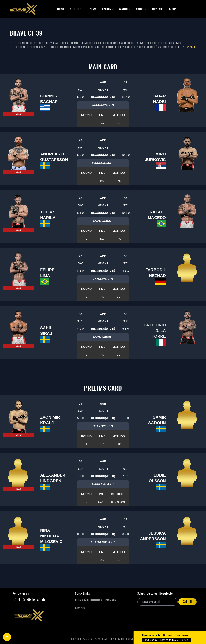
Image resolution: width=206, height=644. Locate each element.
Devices (80, 608)
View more (190, 47)
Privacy (111, 600)
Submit (188, 602)
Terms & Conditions (89, 600)
